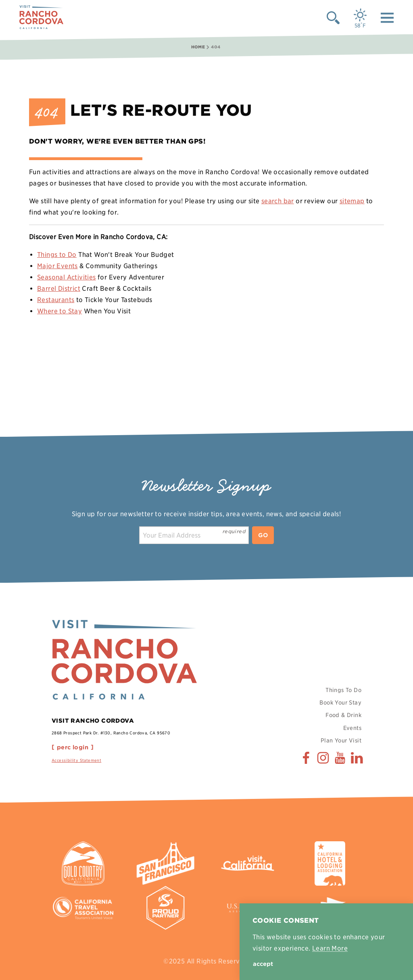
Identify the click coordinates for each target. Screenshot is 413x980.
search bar (278, 201)
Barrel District (59, 289)
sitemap (352, 201)
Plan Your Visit (341, 740)
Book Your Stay (340, 703)
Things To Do (343, 690)
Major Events (57, 266)
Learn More (330, 948)
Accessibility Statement (76, 760)
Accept (263, 964)
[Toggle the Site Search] (333, 17)
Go (263, 535)
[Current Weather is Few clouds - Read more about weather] (360, 18)
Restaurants (56, 300)
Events (352, 728)
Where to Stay (59, 311)
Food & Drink (343, 715)
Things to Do (57, 255)
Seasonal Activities (67, 277)
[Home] (41, 17)
